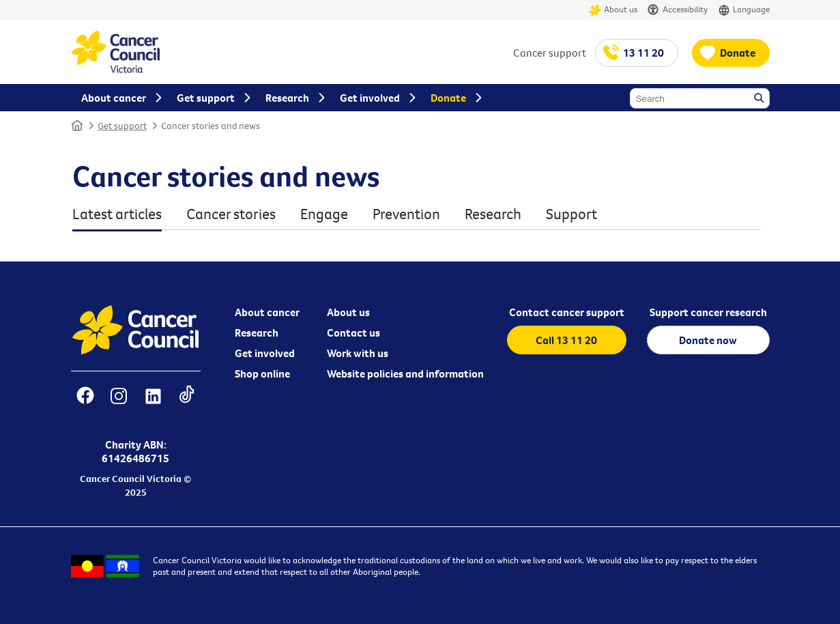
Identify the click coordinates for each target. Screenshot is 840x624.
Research (493, 214)
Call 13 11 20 (566, 340)
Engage (324, 214)
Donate (738, 53)
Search (760, 99)
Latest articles (117, 214)
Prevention (406, 214)
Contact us (353, 332)
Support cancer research (708, 312)
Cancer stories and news (211, 126)
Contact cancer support (567, 312)
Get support (122, 126)
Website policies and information (405, 373)
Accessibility (678, 10)
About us (613, 10)
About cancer (267, 312)
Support (571, 214)
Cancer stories (231, 214)
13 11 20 (643, 53)
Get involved (265, 353)
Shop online (262, 373)
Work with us (358, 353)
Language (744, 10)
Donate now (708, 340)
